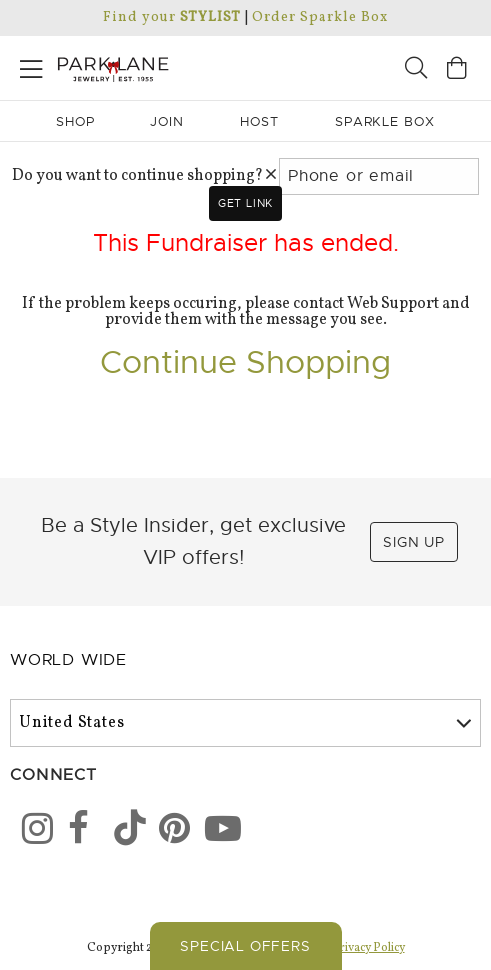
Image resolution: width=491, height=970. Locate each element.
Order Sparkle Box (319, 17)
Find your (171, 17)
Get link (245, 203)
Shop (75, 121)
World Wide (68, 660)
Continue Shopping (245, 362)
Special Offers (245, 946)
